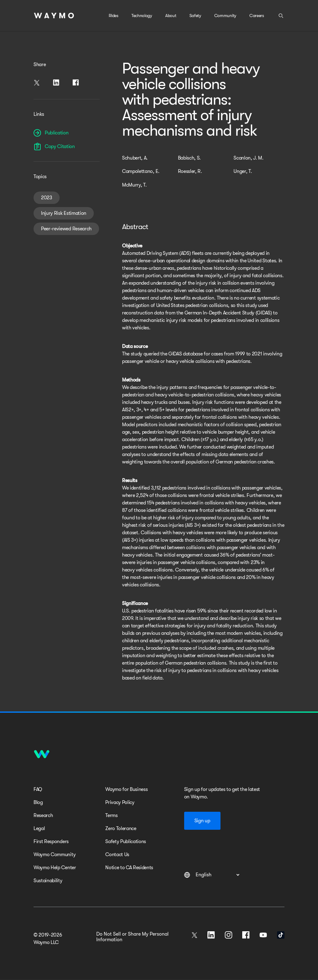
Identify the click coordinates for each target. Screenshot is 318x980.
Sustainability (48, 881)
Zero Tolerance (121, 829)
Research (43, 815)
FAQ (38, 789)
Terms (111, 815)
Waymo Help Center (55, 868)
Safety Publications (126, 842)
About (171, 16)
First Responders (51, 842)
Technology (142, 16)
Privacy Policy (120, 802)
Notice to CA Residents (129, 868)
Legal (39, 829)
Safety (195, 16)
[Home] (54, 16)
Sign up (202, 821)
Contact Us (117, 855)
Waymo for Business (126, 789)
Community (225, 16)
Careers (257, 16)
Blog (38, 802)
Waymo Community (55, 855)
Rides (113, 16)
